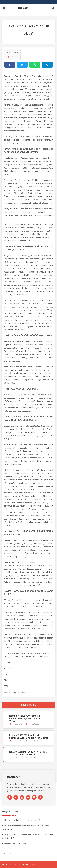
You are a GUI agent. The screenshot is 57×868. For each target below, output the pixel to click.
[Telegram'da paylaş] (47, 65)
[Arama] (53, 8)
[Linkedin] (34, 797)
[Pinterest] (40, 797)
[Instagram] (22, 797)
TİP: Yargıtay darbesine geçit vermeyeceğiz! (23, 820)
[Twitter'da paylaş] (22, 65)
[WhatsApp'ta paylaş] (35, 65)
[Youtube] (28, 797)
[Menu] (4, 8)
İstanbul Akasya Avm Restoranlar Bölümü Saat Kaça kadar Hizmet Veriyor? (26, 719)
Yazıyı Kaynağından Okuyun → (17, 692)
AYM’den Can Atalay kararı (15, 844)
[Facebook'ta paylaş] (10, 65)
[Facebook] (10, 797)
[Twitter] (16, 797)
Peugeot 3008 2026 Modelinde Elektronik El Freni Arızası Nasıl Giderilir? (29, 737)
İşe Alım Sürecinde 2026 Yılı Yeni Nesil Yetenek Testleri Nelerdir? (28, 753)
